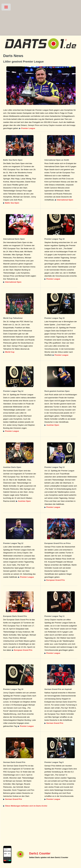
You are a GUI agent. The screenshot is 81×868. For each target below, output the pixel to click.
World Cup (10, 352)
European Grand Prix (56, 580)
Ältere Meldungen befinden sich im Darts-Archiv (26, 806)
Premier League (28, 128)
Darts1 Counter (40, 853)
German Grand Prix (55, 723)
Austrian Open (53, 425)
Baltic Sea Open (12, 203)
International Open (65, 200)
